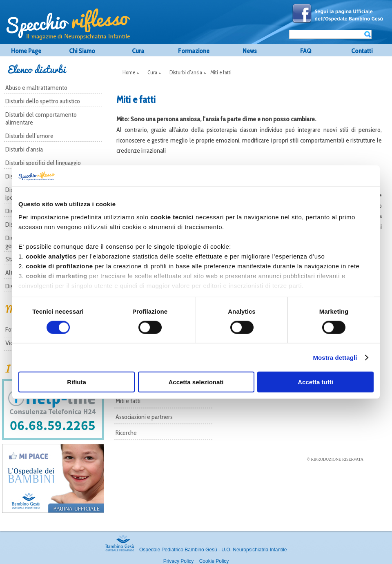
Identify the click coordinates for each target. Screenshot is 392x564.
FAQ (306, 51)
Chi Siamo (82, 51)
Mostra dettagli (335, 357)
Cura (138, 51)
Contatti (362, 51)
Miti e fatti (128, 401)
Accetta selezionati (196, 382)
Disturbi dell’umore (29, 136)
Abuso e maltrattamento (36, 88)
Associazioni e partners (144, 417)
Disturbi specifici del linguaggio (43, 163)
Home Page (26, 51)
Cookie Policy (214, 561)
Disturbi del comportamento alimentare (41, 118)
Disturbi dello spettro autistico (43, 101)
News (250, 51)
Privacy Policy (179, 561)
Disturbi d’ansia (24, 149)
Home (129, 72)
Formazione (194, 51)
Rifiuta (77, 382)
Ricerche (126, 433)
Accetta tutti (315, 382)
